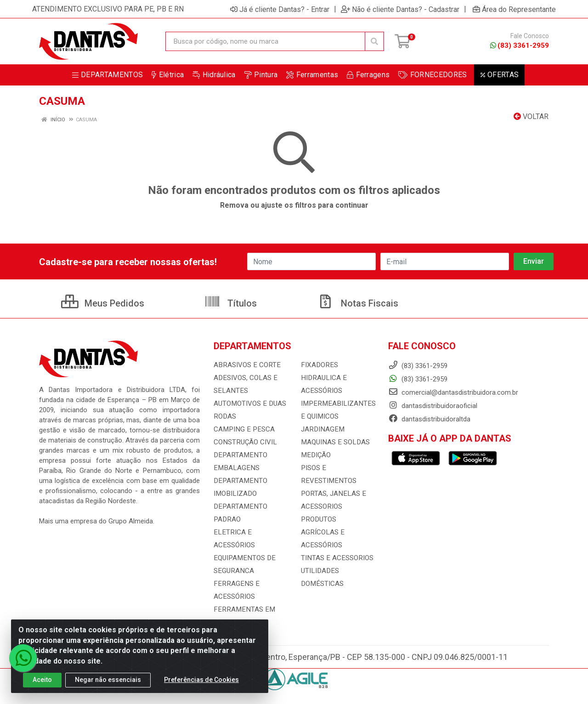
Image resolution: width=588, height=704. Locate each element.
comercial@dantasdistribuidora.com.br (453, 392)
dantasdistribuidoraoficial (433, 406)
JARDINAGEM (322, 429)
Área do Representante (514, 9)
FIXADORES (318, 365)
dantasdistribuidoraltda (429, 419)
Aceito (42, 680)
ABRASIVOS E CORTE (246, 365)
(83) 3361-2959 (520, 45)
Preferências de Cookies (201, 680)
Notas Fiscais (358, 303)
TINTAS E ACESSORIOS (336, 545)
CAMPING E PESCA (243, 429)
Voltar (531, 116)
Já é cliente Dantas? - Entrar (280, 9)
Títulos (230, 303)
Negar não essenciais (108, 680)
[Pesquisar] (374, 41)
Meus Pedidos (103, 303)
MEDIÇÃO (315, 455)
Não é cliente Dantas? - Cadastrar (400, 9)
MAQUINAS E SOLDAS (334, 442)
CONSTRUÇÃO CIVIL (245, 442)
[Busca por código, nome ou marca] (265, 41)
